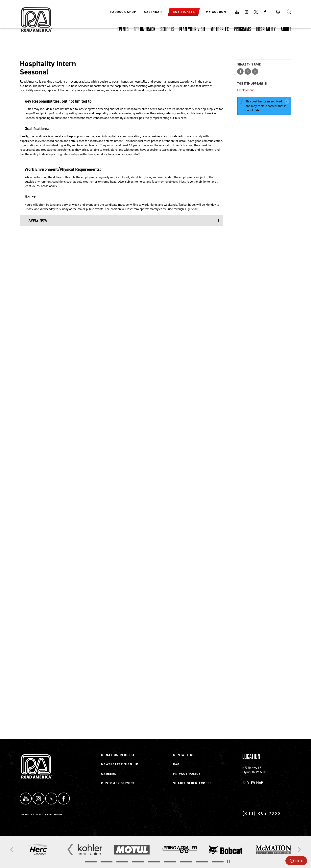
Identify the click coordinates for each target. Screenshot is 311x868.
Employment (245, 90)
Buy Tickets (184, 12)
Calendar (153, 12)
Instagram (247, 12)
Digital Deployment (48, 814)
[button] (124, 220)
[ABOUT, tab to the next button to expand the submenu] (286, 29)
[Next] (299, 850)
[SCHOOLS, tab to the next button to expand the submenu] (167, 29)
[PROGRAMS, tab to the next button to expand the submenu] (243, 29)
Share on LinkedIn (255, 71)
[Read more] (38, 850)
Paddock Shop (123, 12)
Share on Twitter (248, 71)
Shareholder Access (192, 786)
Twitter (256, 12)
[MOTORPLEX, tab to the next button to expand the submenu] (220, 29)
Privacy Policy (187, 776)
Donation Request (118, 757)
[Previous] (12, 850)
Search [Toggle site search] (289, 12)
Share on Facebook (240, 71)
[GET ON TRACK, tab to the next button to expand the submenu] (145, 29)
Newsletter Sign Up (120, 767)
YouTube (25, 800)
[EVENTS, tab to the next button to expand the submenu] (123, 29)
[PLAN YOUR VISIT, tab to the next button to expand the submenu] (192, 29)
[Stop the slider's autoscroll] (228, 862)
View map (255, 785)
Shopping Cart (278, 12)
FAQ (176, 767)
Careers (109, 776)
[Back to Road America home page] (36, 17)
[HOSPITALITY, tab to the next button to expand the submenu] (266, 29)
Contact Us (184, 757)
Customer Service (118, 786)
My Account (217, 12)
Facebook (265, 12)
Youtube (237, 12)
